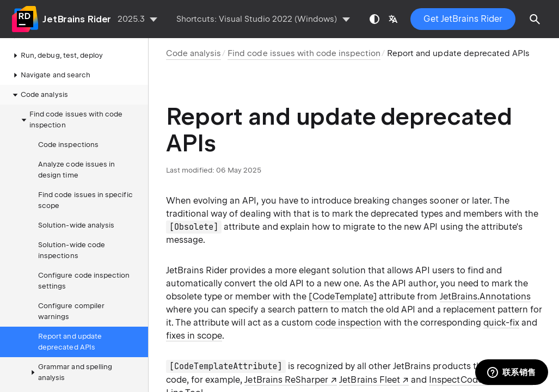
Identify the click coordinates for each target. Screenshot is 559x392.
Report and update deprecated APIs (70, 342)
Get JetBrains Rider (463, 19)
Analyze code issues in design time (76, 170)
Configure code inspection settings (84, 281)
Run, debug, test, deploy (56, 56)
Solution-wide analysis (76, 225)
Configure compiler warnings (71, 311)
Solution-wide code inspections (72, 250)
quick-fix (501, 323)
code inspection (348, 323)
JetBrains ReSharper (286, 380)
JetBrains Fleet (369, 380)
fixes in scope (194, 336)
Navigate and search (50, 75)
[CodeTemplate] (343, 296)
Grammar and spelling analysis (70, 372)
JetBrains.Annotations (486, 296)
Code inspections (68, 145)
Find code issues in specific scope (85, 200)
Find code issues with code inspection (71, 120)
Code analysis (39, 95)
